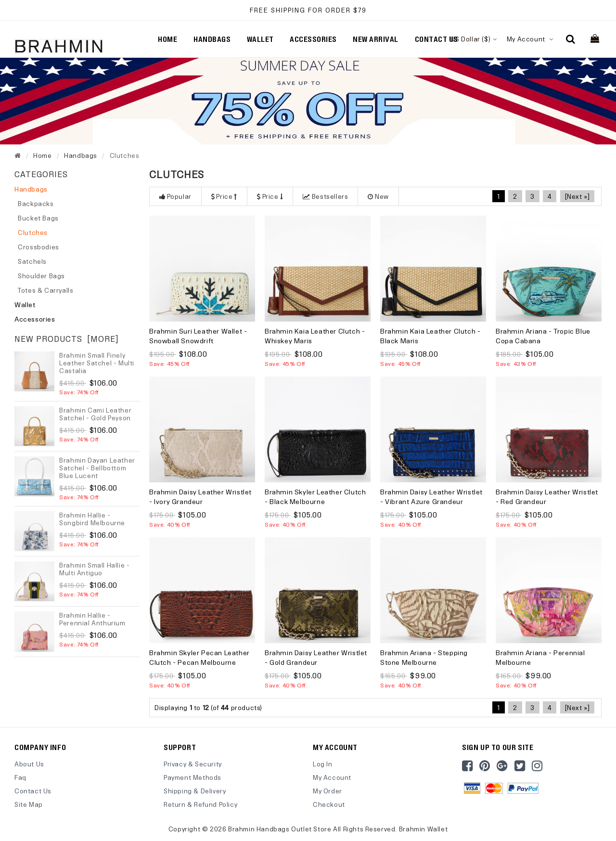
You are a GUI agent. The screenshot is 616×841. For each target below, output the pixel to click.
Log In (323, 764)
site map (29, 804)
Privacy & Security (193, 764)
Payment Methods (192, 777)
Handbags (81, 155)
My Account (530, 39)
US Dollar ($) (474, 39)
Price (224, 196)
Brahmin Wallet (423, 828)
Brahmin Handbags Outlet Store (280, 828)
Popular (175, 196)
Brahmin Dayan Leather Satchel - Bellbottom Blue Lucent (97, 468)
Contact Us (33, 791)
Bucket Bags (37, 218)
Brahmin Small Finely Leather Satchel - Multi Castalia (97, 363)
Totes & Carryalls (44, 290)
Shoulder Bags (40, 276)
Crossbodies (37, 247)
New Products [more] (67, 339)
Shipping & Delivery (195, 791)
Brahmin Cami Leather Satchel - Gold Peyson (95, 414)
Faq (20, 777)
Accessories (35, 319)
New (378, 196)
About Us (29, 764)
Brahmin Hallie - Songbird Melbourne (92, 519)
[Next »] (577, 196)
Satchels (31, 261)
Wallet (25, 304)
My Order (327, 791)
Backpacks (34, 203)
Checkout (329, 804)
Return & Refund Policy (200, 804)
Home (167, 39)
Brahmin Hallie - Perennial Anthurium (92, 619)
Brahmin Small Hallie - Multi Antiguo (94, 569)
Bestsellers (325, 196)
